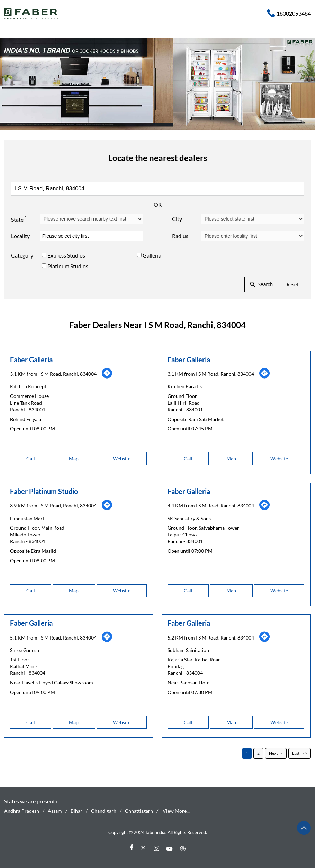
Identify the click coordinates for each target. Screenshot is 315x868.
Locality (20, 236)
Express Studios (66, 256)
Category (22, 256)
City (177, 219)
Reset (292, 285)
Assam (55, 811)
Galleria (152, 256)
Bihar (76, 811)
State (19, 219)
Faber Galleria (31, 359)
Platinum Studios (68, 266)
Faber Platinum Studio (44, 491)
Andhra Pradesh (22, 811)
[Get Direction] (107, 377)
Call (31, 459)
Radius (180, 236)
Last (296, 753)
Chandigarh (104, 811)
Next (273, 753)
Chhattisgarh (139, 811)
